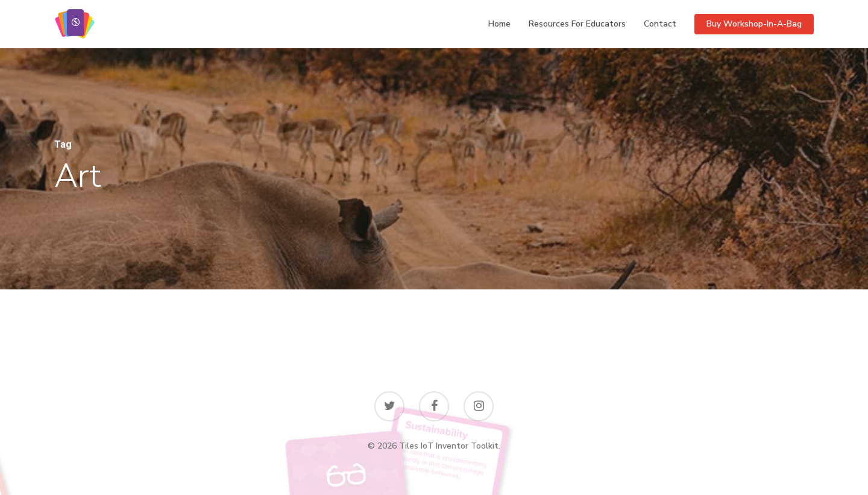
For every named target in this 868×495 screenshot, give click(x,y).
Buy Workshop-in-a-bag (754, 24)
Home (499, 24)
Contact (660, 24)
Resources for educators (577, 24)
